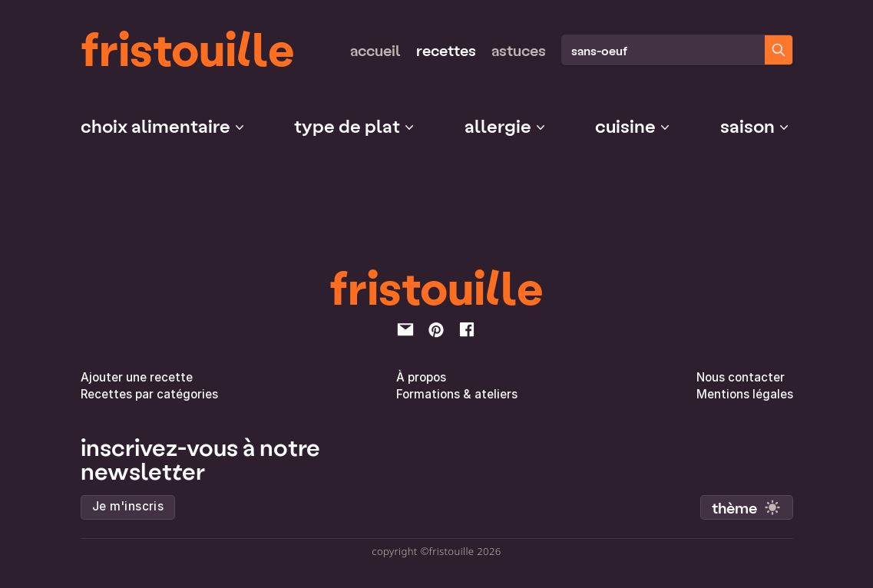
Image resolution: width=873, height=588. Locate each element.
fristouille (188, 47)
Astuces (519, 50)
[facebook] (467, 329)
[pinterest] (436, 329)
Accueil (375, 50)
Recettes (446, 50)
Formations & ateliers (457, 394)
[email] (405, 329)
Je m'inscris (128, 506)
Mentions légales (745, 394)
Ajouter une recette (137, 377)
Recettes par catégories (149, 394)
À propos (421, 377)
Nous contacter (741, 377)
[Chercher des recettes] (779, 50)
